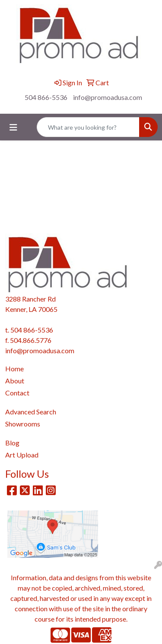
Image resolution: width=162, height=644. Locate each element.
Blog (12, 443)
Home (14, 369)
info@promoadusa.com (108, 97)
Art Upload (22, 455)
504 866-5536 (46, 97)
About (15, 381)
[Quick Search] (88, 127)
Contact (17, 393)
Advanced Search (31, 412)
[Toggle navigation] (13, 127)
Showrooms (23, 424)
